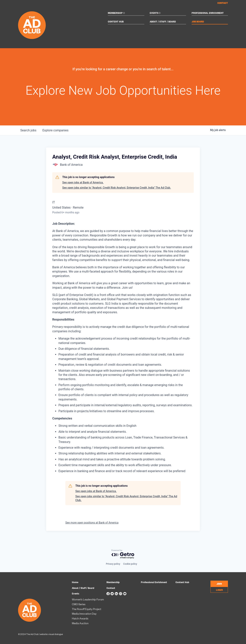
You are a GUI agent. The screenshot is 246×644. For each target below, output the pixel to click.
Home (75, 582)
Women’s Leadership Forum (88, 599)
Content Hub (116, 22)
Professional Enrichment (208, 13)
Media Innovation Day (84, 613)
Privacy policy (113, 564)
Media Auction (80, 623)
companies (55, 130)
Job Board (198, 22)
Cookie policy (130, 564)
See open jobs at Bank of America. (83, 182)
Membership (117, 13)
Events (155, 13)
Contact (223, 3)
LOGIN (219, 590)
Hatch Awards (80, 618)
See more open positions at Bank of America (92, 523)
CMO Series (79, 604)
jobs (28, 130)
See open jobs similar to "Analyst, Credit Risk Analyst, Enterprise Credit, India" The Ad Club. (117, 188)
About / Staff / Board (163, 22)
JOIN (219, 583)
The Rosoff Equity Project (87, 609)
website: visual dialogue (51, 634)
